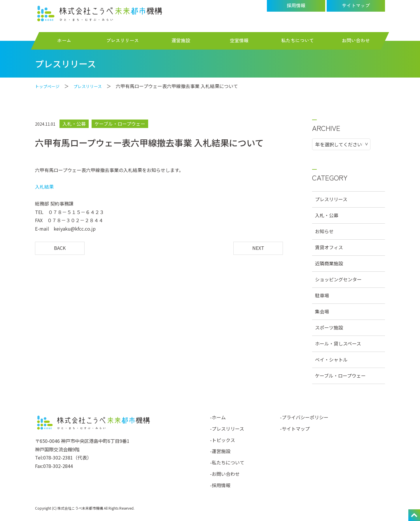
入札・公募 (74, 124)
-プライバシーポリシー (304, 417)
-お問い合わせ (225, 474)
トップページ (49, 86)
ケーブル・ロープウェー (120, 124)
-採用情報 (220, 485)
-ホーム (218, 417)
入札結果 (44, 187)
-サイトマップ (295, 429)
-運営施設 (220, 451)
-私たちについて (227, 462)
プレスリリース (93, 86)
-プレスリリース (227, 429)
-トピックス (223, 440)
